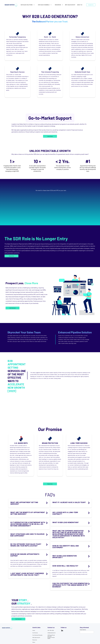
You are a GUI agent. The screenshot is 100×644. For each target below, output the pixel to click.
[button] (27, 5)
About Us (80, 5)
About (34, 642)
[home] (11, 5)
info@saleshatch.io (52, 633)
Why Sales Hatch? (36, 638)
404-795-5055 (51, 630)
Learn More (50, 136)
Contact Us (91, 5)
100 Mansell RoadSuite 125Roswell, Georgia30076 (51, 637)
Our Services (35, 633)
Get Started (18, 619)
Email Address (83, 630)
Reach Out (11, 256)
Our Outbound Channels (37, 635)
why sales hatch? (70, 5)
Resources (35, 640)
